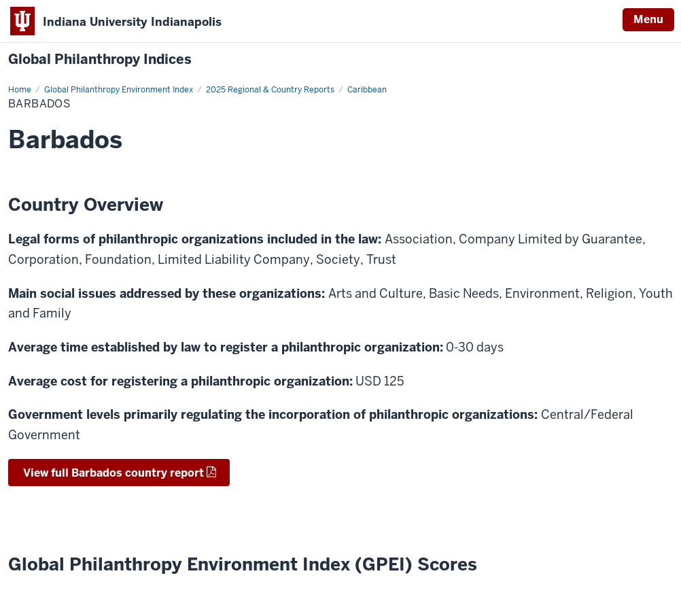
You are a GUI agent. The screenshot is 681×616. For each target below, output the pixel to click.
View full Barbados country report (112, 473)
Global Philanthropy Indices (100, 59)
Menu (648, 19)
